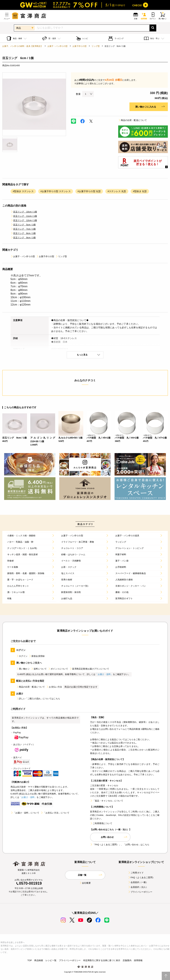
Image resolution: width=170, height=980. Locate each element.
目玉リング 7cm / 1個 (23, 229)
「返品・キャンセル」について (107, 801)
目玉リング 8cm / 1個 (23, 233)
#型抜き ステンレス (23, 191)
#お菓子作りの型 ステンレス (56, 191)
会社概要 (85, 883)
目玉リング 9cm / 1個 (23, 238)
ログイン (22, 656)
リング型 (96, 46)
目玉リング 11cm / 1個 (24, 216)
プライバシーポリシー (140, 892)
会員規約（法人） (138, 887)
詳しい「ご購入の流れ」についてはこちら (38, 699)
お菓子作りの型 (80, 46)
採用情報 (138, 960)
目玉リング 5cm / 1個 (23, 225)
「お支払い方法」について (55, 813)
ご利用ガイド (136, 873)
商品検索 (39, 960)
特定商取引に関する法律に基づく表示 (102, 960)
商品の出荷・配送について (133, 120)
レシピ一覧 (51, 960)
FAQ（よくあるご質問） (141, 877)
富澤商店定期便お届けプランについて (89, 669)
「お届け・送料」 (104, 674)
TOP (30, 960)
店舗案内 (127, 960)
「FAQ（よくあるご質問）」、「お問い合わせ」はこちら (120, 845)
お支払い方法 (54, 687)
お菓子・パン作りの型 (58, 46)
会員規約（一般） (138, 882)
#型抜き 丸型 (140, 191)
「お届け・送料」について (25, 813)
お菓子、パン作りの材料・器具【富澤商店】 (22, 46)
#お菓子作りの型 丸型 (89, 191)
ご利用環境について (101, 823)
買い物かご (23, 669)
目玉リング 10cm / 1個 (24, 212)
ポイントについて (58, 669)
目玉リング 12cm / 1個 (24, 220)
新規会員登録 (37, 656)
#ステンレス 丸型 (117, 191)
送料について (39, 669)
